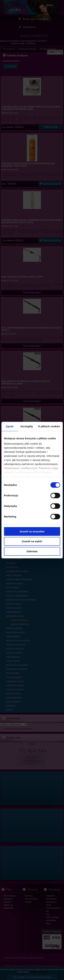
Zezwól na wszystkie (32, 531)
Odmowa (32, 551)
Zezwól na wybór (32, 541)
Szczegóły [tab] (27, 426)
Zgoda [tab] (10, 426)
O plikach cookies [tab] (49, 426)
